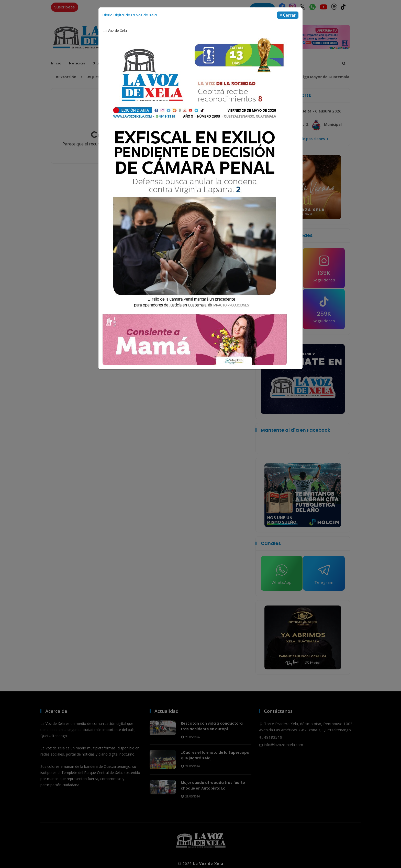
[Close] (288, 15)
